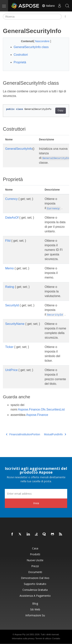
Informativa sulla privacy (23, 638)
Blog (35, 603)
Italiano (48, 6)
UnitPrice (11, 370)
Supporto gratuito (35, 584)
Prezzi (35, 566)
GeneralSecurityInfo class (31, 47)
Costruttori (21, 55)
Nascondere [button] (43, 41)
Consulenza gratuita (35, 590)
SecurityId (12, 305)
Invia (36, 503)
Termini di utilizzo (43, 638)
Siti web (35, 609)
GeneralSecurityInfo (19, 149)
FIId (8, 241)
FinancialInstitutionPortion (23, 434)
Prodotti (35, 554)
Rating (10, 287)
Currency (11, 199)
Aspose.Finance (37, 415)
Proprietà (20, 62)
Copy (61, 111)
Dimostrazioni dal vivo (35, 578)
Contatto (56, 638)
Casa (35, 548)
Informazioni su (35, 615)
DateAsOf (12, 218)
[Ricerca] (32, 17)
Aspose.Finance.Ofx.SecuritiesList (41, 409)
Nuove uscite (35, 560)
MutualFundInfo (55, 434)
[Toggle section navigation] (65, 17)
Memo (9, 268)
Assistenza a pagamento (35, 596)
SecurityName (15, 324)
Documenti (35, 572)
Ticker (9, 347)
